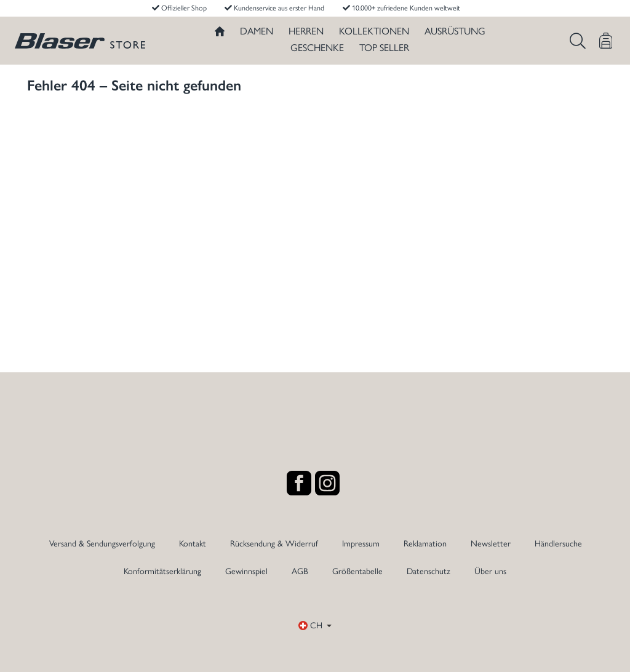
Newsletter (491, 544)
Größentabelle (357, 571)
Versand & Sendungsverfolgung (102, 544)
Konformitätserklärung (162, 571)
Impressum (361, 544)
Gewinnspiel (246, 571)
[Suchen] (578, 41)
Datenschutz (429, 571)
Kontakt (193, 544)
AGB (300, 571)
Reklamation (425, 544)
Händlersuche (558, 544)
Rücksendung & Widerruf (274, 544)
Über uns (490, 571)
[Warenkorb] (606, 41)
